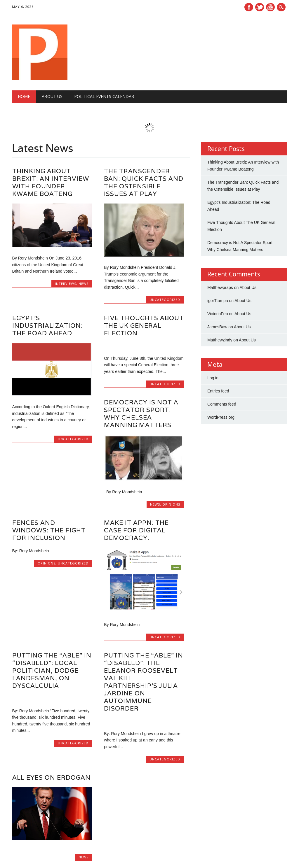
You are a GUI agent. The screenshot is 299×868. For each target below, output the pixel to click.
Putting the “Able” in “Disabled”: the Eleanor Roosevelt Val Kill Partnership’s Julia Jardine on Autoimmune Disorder (144, 682)
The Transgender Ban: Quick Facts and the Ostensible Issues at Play (144, 182)
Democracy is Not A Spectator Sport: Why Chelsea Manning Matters (141, 414)
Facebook (249, 7)
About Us (52, 96)
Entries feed (218, 391)
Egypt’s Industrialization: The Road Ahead (47, 326)
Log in (213, 378)
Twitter (260, 7)
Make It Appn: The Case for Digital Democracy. (136, 530)
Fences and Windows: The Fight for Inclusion (49, 530)
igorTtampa (218, 301)
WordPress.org (221, 417)
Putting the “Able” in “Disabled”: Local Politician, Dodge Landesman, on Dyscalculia (52, 670)
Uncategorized (165, 300)
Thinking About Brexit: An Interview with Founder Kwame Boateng (51, 182)
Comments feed (222, 404)
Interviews (66, 284)
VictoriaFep (218, 314)
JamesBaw (217, 327)
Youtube (270, 7)
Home (24, 96)
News (84, 284)
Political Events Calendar (104, 96)
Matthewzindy (220, 340)
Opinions (171, 504)
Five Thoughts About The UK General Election (144, 326)
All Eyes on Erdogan (51, 777)
